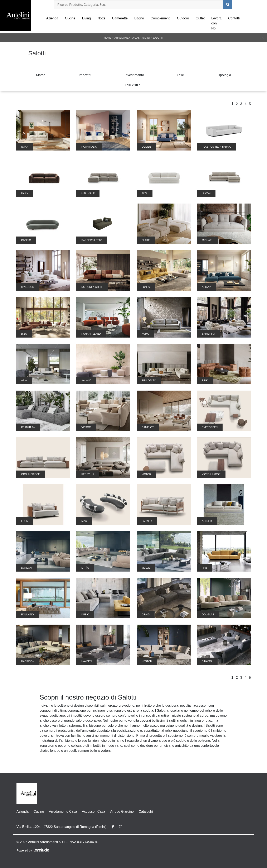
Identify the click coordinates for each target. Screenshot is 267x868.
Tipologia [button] (224, 75)
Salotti (158, 38)
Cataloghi (146, 812)
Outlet (200, 18)
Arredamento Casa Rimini (132, 38)
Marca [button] (41, 75)
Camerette (120, 18)
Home (108, 38)
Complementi (160, 18)
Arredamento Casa (63, 812)
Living (86, 18)
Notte (101, 18)
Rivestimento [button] (134, 75)
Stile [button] (181, 75)
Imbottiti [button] (85, 75)
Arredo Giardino (122, 812)
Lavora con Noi (216, 23)
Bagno (139, 18)
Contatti (234, 18)
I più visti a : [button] (133, 85)
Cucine (70, 18)
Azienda (52, 18)
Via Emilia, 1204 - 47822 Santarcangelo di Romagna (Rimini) (62, 827)
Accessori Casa (94, 812)
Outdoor (183, 18)
